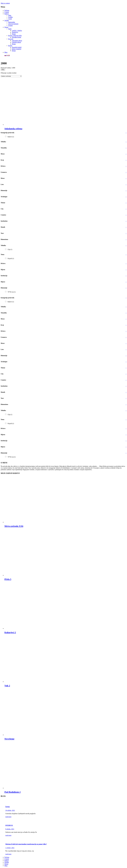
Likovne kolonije (13, 24)
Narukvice (15, 32)
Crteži (10, 19)
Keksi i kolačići (17, 49)
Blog (6, 52)
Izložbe (7, 20)
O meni (7, 12)
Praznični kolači (17, 47)
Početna (7, 10)
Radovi (7, 14)
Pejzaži (11, 258)
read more (8, 817)
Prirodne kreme (16, 37)
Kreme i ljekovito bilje (15, 36)
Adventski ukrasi (17, 41)
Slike (10, 15)
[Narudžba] (11, 76)
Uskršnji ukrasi (16, 42)
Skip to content (5, 3)
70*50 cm (12, 292)
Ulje (10, 249)
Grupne (10, 25)
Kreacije (11, 39)
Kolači (10, 46)
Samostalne (12, 22)
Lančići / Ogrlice (17, 31)
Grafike (10, 17)
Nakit (10, 29)
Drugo (6, 27)
